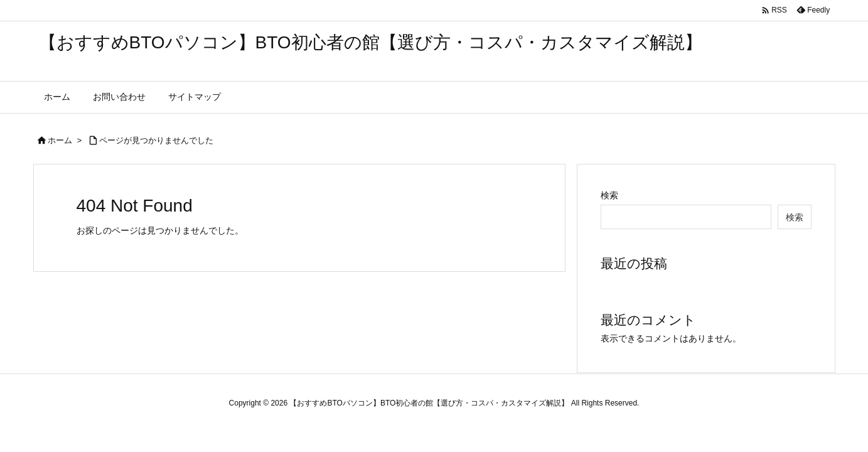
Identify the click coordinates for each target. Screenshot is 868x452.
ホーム (60, 140)
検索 (609, 195)
